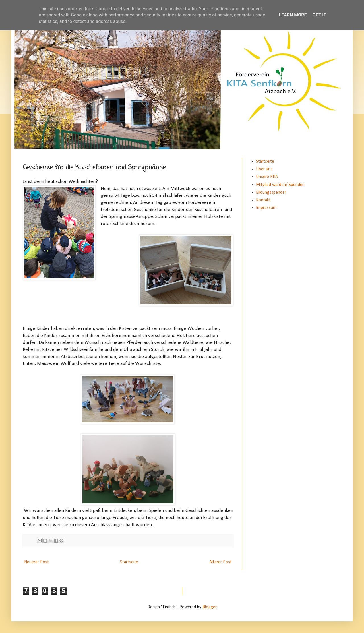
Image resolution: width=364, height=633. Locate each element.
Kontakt (263, 200)
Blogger (209, 607)
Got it (319, 15)
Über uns (264, 169)
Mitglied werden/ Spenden (280, 185)
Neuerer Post (37, 562)
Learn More (293, 15)
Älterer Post (221, 562)
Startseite (129, 562)
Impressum (266, 208)
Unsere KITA (267, 177)
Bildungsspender (271, 193)
